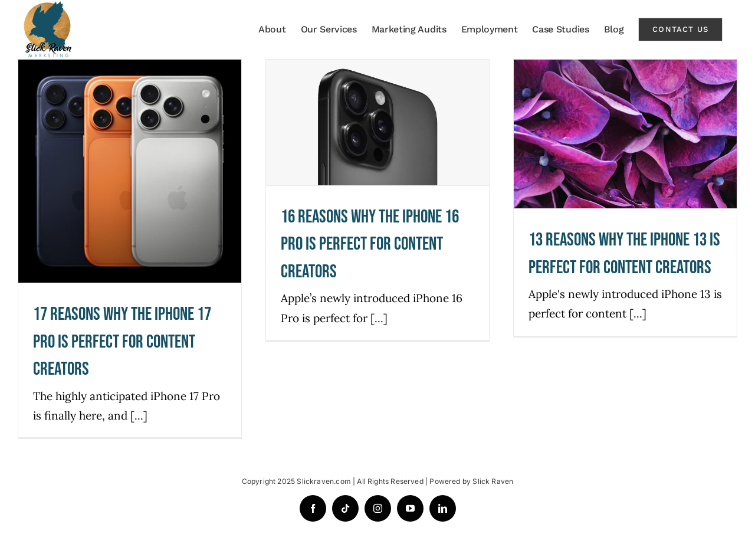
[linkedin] (443, 508)
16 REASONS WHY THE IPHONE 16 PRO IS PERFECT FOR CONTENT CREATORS (370, 244)
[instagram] (378, 508)
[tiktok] (345, 508)
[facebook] (313, 508)
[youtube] (410, 508)
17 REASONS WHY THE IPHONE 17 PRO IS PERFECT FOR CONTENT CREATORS (122, 342)
